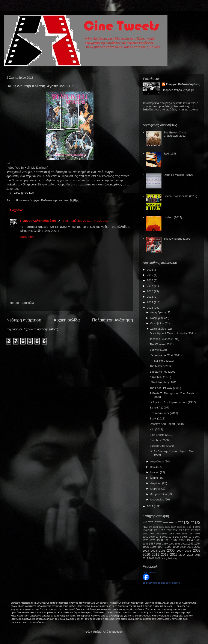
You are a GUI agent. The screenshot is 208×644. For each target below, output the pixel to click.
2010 (146, 555)
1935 (161, 527)
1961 (152, 534)
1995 (146, 547)
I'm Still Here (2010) (162, 361)
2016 (150, 291)
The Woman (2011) (161, 344)
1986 (145, 544)
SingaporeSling (34, 184)
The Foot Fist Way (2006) (165, 388)
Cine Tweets (149, 572)
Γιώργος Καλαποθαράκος (47, 200)
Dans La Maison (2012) (178, 175)
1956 (180, 530)
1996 (153, 547)
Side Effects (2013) (161, 435)
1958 (192, 530)
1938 (179, 527)
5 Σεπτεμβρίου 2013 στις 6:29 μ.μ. (85, 221)
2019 (150, 275)
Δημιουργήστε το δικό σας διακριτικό (162, 583)
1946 (145, 530)
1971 (158, 537)
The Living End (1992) (177, 239)
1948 (151, 530)
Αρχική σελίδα (67, 320)
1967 (191, 533)
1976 (191, 537)
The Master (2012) (161, 366)
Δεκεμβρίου (158, 312)
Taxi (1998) (170, 154)
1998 (168, 547)
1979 (152, 540)
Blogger (117, 632)
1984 (190, 540)
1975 (185, 537)
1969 (145, 537)
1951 (156, 530)
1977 (198, 537)
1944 (191, 527)
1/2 (150, 527)
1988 (159, 544)
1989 (165, 544)
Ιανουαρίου (158, 499)
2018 (150, 280)
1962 (158, 533)
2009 (197, 550)
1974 (178, 537)
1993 (190, 544)
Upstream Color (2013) (164, 413)
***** (166, 523)
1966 (184, 533)
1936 (167, 527)
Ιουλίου (155, 467)
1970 (152, 537)
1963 (164, 533)
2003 (146, 551)
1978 (145, 540)
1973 (171, 537)
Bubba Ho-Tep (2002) (163, 372)
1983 (182, 540)
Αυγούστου (158, 461)
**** (158, 522)
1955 (174, 530)
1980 (160, 540)
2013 (150, 308)
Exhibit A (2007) (159, 408)
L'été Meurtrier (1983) (163, 382)
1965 (178, 533)
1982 (174, 540)
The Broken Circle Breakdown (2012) (175, 134)
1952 (162, 530)
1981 (167, 540)
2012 (150, 506)
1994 (197, 544)
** (146, 523)
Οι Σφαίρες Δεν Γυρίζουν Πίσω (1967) (173, 402)
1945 (198, 527)
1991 (178, 544)
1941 (185, 527)
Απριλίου (156, 483)
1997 (161, 547)
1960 (145, 533)
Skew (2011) (157, 418)
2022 (150, 270)
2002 (197, 547)
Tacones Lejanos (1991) (164, 339)
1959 (198, 530)
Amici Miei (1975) (160, 377)
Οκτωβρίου (158, 323)
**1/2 (196, 522)
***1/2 (184, 522)
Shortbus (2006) (159, 440)
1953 (168, 530)
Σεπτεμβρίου (159, 329)
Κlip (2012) (156, 429)
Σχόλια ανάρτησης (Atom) (41, 329)
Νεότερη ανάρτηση (24, 320)
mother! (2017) (173, 217)
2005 (162, 551)
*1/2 (145, 527)
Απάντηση (27, 237)
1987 (152, 544)
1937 (173, 527)
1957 (186, 530)
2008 (188, 551)
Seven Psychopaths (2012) (180, 196)
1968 (198, 533)
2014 (150, 302)
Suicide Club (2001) (162, 446)
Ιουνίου (155, 472)
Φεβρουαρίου (159, 494)
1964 (171, 533)
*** (151, 522)
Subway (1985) (159, 350)
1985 (197, 540)
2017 (150, 286)
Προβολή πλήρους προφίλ (178, 90)
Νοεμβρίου (157, 318)
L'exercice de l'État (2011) (166, 355)
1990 (171, 544)
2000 (183, 547)
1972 (165, 537)
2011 (156, 555)
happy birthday (169, 558)
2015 (150, 297)
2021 (158, 558)
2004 (154, 551)
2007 (180, 551)
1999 (176, 547)
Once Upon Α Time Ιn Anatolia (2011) (173, 333)
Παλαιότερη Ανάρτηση (113, 320)
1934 (155, 527)
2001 (190, 547)
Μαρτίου (156, 489)
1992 (184, 544)
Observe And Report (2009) (167, 424)
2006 (171, 550)
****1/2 (173, 523)
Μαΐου (154, 478)
